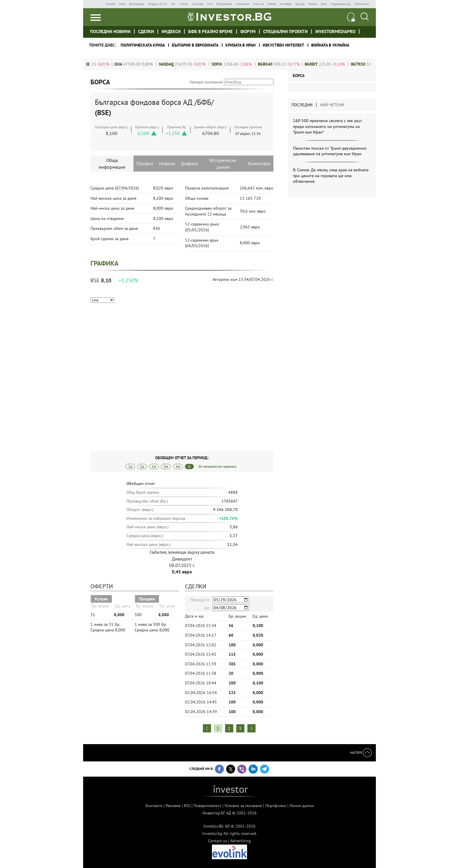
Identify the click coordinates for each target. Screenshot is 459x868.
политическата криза (143, 45)
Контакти (154, 806)
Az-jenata (198, 4)
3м (166, 466)
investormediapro (335, 31)
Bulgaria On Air (158, 4)
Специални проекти (285, 31)
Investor (111, 4)
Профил (145, 163)
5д (142, 466)
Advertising (241, 841)
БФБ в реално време (210, 31)
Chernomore (362, 4)
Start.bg (300, 4)
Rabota (272, 4)
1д (130, 466)
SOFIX (222, 64)
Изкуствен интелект (283, 45)
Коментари (259, 163)
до (207, 608)
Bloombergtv (137, 4)
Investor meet (366, 31)
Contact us (218, 841)
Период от (200, 600)
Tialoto (184, 4)
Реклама (173, 806)
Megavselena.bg (341, 4)
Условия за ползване (243, 806)
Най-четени (332, 105)
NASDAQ (172, 64)
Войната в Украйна (330, 45)
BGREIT (317, 64)
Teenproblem (224, 4)
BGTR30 (364, 64)
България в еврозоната (195, 45)
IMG (96, 4)
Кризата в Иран (240, 45)
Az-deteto (286, 4)
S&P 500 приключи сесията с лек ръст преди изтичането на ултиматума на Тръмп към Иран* (328, 126)
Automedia (243, 4)
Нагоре (361, 752)
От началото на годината (217, 466)
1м (154, 466)
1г (189, 466)
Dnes (122, 4)
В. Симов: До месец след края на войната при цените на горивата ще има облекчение (331, 176)
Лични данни (302, 806)
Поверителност (207, 806)
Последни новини (110, 31)
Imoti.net (258, 4)
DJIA (124, 64)
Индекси (171, 31)
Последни (302, 105)
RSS (187, 806)
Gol (173, 4)
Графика (189, 163)
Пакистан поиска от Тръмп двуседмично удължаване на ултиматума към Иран (330, 151)
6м (178, 466)
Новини (167, 163)
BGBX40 (271, 64)
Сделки (146, 31)
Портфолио (276, 806)
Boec (324, 4)
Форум (248, 31)
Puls (210, 4)
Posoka (313, 4)
